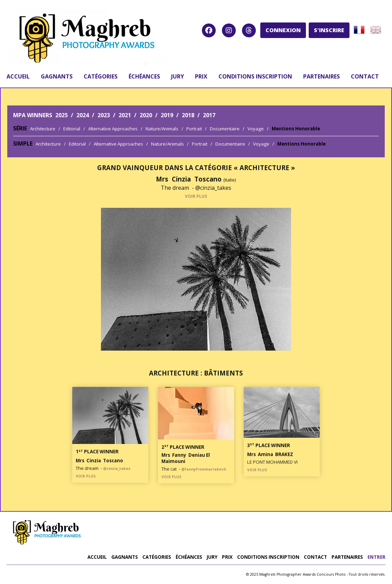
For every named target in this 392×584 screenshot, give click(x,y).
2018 (188, 115)
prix (201, 76)
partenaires (321, 76)
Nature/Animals (162, 129)
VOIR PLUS (196, 196)
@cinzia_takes (213, 188)
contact (365, 76)
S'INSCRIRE (329, 30)
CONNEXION (283, 30)
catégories (101, 76)
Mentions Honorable (296, 129)
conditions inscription (255, 76)
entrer (376, 557)
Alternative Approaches (113, 129)
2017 (209, 115)
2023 (104, 115)
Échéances (144, 76)
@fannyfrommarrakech (204, 469)
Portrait (194, 129)
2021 (125, 115)
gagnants (57, 76)
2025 (62, 115)
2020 (146, 115)
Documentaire (225, 129)
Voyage (256, 129)
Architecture (43, 129)
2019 (167, 115)
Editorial (72, 129)
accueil (18, 76)
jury (178, 76)
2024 (83, 115)
